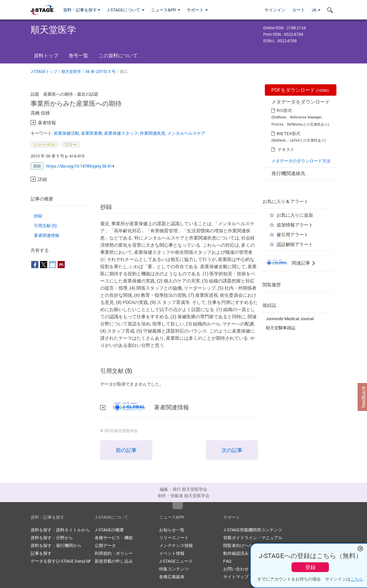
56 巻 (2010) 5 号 (100, 71)
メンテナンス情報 (176, 545)
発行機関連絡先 (288, 173)
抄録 (38, 216)
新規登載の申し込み (114, 561)
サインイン (275, 10)
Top (178, 506)
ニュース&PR (166, 10)
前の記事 (126, 450)
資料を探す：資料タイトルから (60, 530)
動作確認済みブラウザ (244, 553)
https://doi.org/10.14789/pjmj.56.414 (80, 166)
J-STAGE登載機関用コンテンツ (253, 530)
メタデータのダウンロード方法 (301, 161)
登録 (310, 567)
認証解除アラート (295, 244)
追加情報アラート (295, 225)
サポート (197, 10)
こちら (357, 579)
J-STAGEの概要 (109, 530)
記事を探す (41, 553)
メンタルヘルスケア (186, 133)
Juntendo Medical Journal (290, 319)
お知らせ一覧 (172, 530)
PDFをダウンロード (300, 90)
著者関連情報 (47, 235)
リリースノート (174, 538)
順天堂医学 (71, 71)
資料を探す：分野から (52, 538)
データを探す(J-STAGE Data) (61, 561)
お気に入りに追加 (295, 215)
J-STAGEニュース (176, 561)
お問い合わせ (236, 569)
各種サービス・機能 (114, 538)
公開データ (105, 545)
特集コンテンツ (174, 569)
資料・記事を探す (82, 10)
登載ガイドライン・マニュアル (253, 538)
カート (299, 10)
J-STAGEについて (126, 10)
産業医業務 (92, 133)
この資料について (118, 55)
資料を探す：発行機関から (56, 545)
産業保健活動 (66, 133)
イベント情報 (172, 553)
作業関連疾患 (153, 133)
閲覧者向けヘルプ (240, 545)
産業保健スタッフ (121, 133)
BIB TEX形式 (288, 133)
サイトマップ (236, 577)
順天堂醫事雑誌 (281, 328)
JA (316, 10)
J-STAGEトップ (44, 71)
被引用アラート (292, 234)
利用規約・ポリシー (114, 553)
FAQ (227, 561)
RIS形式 (284, 110)
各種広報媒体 (172, 577)
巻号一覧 (78, 55)
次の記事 (232, 450)
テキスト (286, 149)
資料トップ (46, 55)
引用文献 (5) (45, 226)
